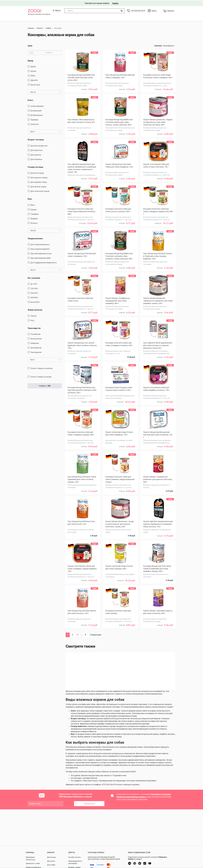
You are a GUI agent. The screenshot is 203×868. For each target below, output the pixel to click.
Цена (30, 45)
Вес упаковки (34, 278)
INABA (33, 66)
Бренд (30, 60)
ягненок (34, 223)
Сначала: (158, 45)
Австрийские (36, 347)
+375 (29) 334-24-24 (138, 10)
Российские (35, 334)
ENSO (33, 75)
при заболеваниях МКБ (40, 258)
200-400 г (34, 293)
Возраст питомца (36, 139)
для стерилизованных (40, 244)
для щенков (36, 154)
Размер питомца (35, 167)
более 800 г (35, 302)
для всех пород (37, 173)
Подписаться (89, 803)
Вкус (30, 199)
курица (34, 209)
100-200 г (34, 288)
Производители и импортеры (75, 862)
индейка (34, 218)
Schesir (33, 71)
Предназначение (35, 238)
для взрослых (37, 150)
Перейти (115, 3)
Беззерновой (36, 110)
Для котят (51, 861)
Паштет (34, 315)
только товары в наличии (41, 368)
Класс (30, 100)
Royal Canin (35, 84)
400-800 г (34, 297)
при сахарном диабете (40, 249)
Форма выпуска (35, 309)
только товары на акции (41, 376)
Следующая (96, 634)
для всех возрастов (39, 145)
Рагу (32, 320)
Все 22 (45, 92)
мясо (33, 204)
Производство (34, 328)
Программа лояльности (30, 858)
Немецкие (35, 343)
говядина (35, 214)
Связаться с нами (33, 863)
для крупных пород (39, 177)
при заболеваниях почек (41, 253)
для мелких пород (38, 186)
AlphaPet (34, 80)
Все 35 (45, 230)
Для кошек (51, 857)
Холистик (35, 124)
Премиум (34, 119)
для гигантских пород (40, 191)
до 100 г (34, 284)
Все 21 (45, 270)
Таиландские (36, 352)
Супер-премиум (37, 106)
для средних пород (39, 182)
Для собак (51, 865)
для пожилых (36, 159)
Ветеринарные (37, 115)
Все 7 (45, 131)
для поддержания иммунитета (44, 262)
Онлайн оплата (74, 857)
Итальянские (36, 338)
